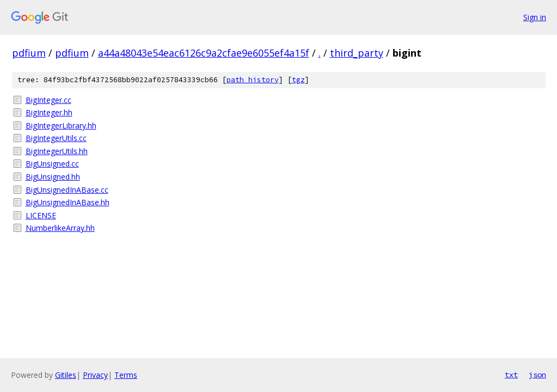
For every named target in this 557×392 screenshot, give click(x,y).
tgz (298, 80)
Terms (126, 375)
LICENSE (41, 215)
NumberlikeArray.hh (60, 228)
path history (253, 80)
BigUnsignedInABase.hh (68, 202)
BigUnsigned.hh (53, 177)
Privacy (95, 375)
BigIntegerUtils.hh (57, 151)
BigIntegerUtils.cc (56, 138)
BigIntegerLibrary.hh (61, 125)
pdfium (29, 53)
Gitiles (66, 375)
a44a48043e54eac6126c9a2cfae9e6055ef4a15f (204, 53)
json (537, 375)
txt (511, 375)
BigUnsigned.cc (52, 164)
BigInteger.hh (49, 112)
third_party (357, 53)
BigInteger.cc (48, 100)
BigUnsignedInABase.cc (67, 190)
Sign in (535, 17)
